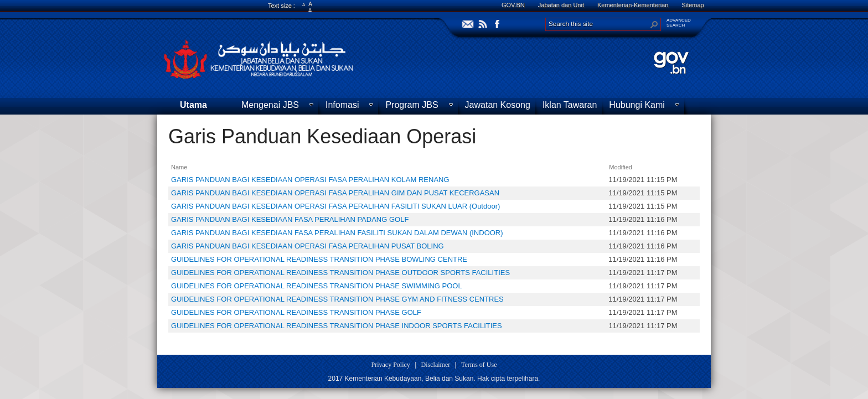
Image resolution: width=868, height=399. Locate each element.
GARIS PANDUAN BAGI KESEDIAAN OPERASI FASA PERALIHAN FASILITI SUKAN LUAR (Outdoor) (335, 206)
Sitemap (693, 5)
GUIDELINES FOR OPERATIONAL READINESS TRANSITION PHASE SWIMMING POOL (317, 286)
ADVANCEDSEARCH (679, 23)
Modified (621, 167)
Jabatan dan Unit (561, 5)
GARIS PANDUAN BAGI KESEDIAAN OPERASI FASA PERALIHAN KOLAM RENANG (310, 180)
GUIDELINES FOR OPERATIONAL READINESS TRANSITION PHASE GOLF (296, 312)
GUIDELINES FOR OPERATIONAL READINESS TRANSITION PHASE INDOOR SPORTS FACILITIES (337, 326)
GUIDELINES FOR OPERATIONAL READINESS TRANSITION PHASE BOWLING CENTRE (319, 259)
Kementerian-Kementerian (633, 5)
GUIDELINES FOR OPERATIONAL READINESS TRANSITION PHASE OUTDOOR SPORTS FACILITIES (340, 273)
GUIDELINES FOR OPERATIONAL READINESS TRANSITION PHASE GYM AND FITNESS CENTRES (337, 299)
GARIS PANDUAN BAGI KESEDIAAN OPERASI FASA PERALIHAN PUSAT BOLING (308, 246)
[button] (654, 24)
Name (179, 167)
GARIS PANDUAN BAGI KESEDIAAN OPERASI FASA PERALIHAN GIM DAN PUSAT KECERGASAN (335, 193)
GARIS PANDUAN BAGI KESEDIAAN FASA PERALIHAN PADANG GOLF (290, 219)
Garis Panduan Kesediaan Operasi (322, 136)
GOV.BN (513, 5)
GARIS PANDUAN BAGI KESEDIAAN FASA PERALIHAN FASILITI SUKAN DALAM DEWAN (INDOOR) (337, 233)
